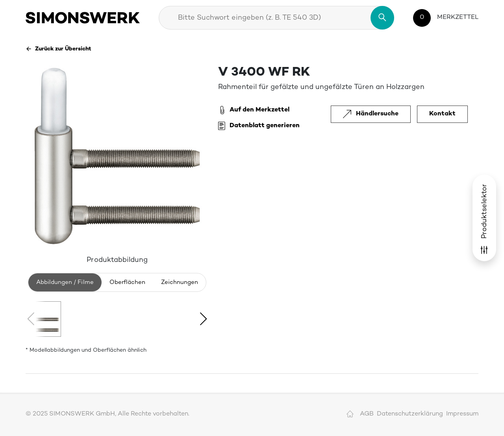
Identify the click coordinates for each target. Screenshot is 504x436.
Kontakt (442, 114)
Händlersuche (371, 114)
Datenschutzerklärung (410, 414)
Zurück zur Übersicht (58, 49)
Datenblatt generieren (259, 126)
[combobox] (276, 18)
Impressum (462, 414)
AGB (367, 414)
